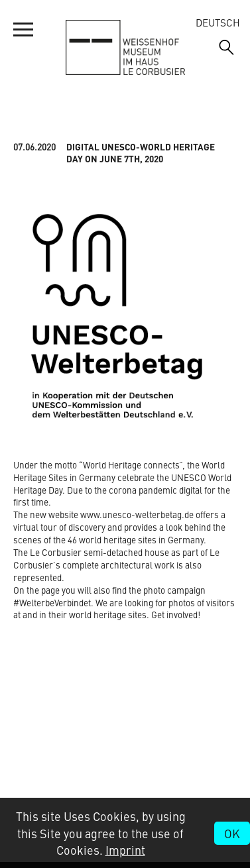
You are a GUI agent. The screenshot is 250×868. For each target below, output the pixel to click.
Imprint (125, 850)
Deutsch (218, 22)
